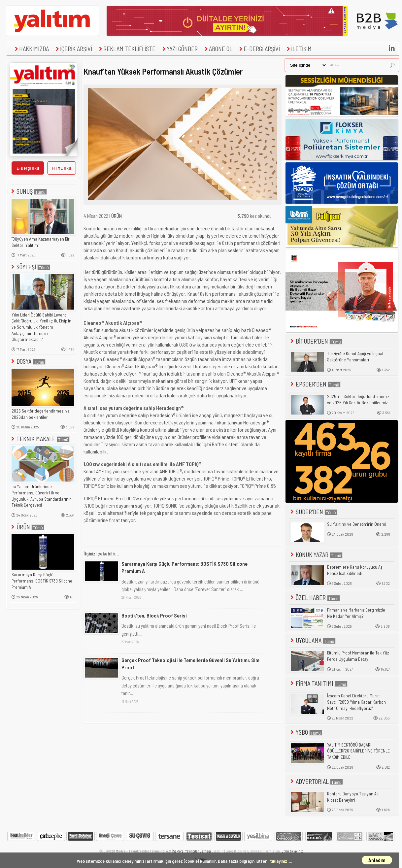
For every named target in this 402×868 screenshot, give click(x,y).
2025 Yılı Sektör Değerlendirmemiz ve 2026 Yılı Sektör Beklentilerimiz (358, 400)
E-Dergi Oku (28, 168)
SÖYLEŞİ (30, 267)
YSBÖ (306, 732)
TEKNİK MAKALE (40, 439)
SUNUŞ (28, 191)
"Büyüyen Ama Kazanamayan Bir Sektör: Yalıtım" (41, 242)
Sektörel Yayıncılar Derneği (192, 851)
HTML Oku (62, 168)
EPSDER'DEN (315, 384)
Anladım (377, 860)
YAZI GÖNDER (179, 49)
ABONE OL (218, 49)
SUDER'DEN (313, 512)
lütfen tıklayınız (292, 851)
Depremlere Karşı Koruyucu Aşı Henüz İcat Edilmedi (355, 570)
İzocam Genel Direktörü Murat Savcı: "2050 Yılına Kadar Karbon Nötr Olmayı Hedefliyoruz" (356, 702)
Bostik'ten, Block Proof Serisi (154, 615)
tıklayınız (279, 861)
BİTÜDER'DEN (316, 341)
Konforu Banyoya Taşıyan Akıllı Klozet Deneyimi (355, 797)
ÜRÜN (27, 527)
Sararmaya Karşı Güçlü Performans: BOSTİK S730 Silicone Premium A (42, 581)
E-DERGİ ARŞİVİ (259, 49)
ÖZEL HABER (315, 598)
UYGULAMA (312, 640)
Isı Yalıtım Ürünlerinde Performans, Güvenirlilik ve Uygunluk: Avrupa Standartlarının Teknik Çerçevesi (42, 496)
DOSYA (28, 361)
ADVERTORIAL (316, 781)
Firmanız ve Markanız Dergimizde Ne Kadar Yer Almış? (356, 613)
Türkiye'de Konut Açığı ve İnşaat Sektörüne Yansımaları (355, 357)
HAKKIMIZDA (31, 49)
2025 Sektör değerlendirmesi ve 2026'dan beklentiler (41, 414)
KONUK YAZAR (316, 555)
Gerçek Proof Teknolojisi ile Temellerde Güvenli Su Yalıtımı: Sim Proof (190, 664)
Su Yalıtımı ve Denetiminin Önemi (356, 524)
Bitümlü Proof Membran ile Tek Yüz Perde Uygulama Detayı (358, 656)
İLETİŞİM (298, 49)
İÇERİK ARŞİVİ (73, 49)
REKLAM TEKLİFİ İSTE (126, 49)
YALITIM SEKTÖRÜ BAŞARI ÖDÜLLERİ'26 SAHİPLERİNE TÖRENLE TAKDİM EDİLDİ (358, 751)
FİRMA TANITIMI (318, 683)
